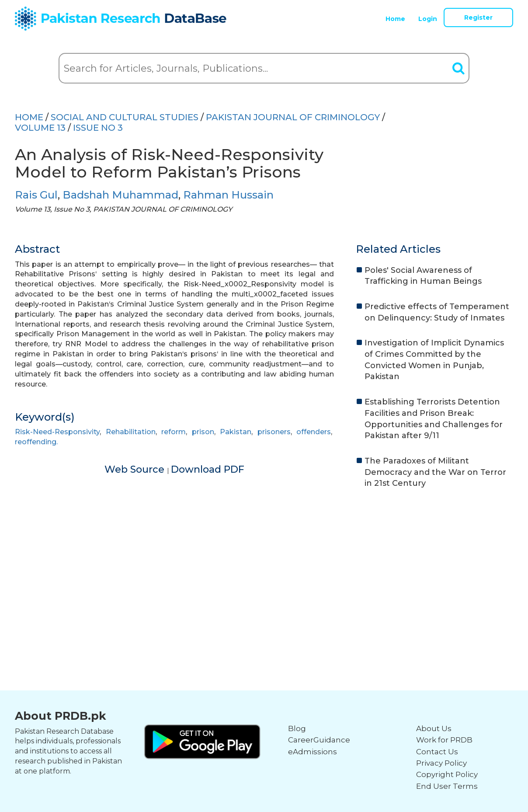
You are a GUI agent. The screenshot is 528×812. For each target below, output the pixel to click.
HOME (29, 117)
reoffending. (36, 442)
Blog (297, 728)
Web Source (136, 469)
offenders (314, 432)
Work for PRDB (444, 740)
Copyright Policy (447, 774)
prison (203, 432)
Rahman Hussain (228, 195)
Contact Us (437, 752)
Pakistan (236, 432)
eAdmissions (313, 752)
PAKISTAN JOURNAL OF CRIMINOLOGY (293, 117)
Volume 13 (40, 128)
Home (395, 19)
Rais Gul (36, 195)
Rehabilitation (131, 432)
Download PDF (208, 469)
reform (174, 432)
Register (478, 17)
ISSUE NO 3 (98, 128)
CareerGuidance (319, 740)
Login (428, 19)
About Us (434, 728)
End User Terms (447, 786)
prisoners (274, 432)
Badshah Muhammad (120, 195)
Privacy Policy (441, 763)
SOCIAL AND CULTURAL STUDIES (125, 117)
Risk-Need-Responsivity (57, 432)
